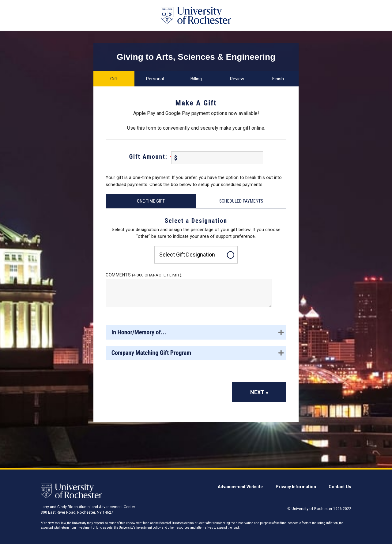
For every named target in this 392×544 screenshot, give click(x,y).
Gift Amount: (150, 157)
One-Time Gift (151, 201)
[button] (196, 332)
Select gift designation (187, 255)
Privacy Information (296, 487)
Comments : (144, 275)
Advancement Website (240, 487)
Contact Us (340, 487)
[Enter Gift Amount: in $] (217, 158)
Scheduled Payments (241, 201)
